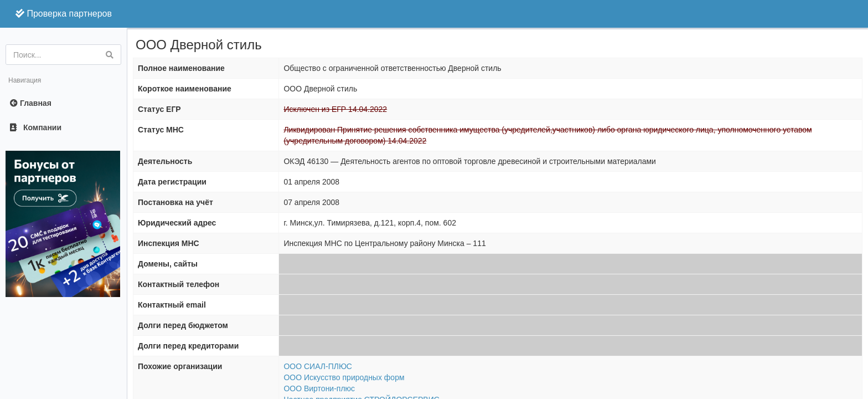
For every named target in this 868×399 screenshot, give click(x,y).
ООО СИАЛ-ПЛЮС (318, 366)
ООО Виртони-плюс (319, 388)
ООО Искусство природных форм (344, 377)
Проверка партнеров (64, 14)
